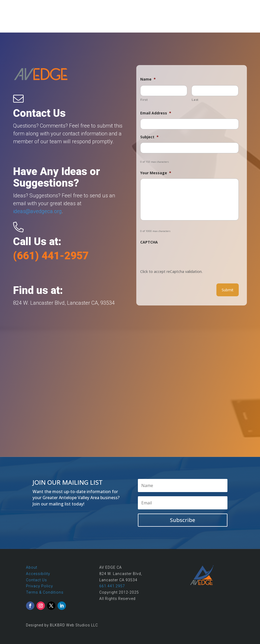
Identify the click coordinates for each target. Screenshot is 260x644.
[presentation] (180, 258)
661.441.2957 (112, 586)
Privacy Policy (40, 586)
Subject (149, 137)
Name (148, 79)
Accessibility (38, 574)
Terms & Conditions (45, 592)
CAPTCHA (149, 242)
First (144, 100)
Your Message (156, 173)
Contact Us (37, 580)
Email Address (156, 113)
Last (195, 100)
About (32, 567)
